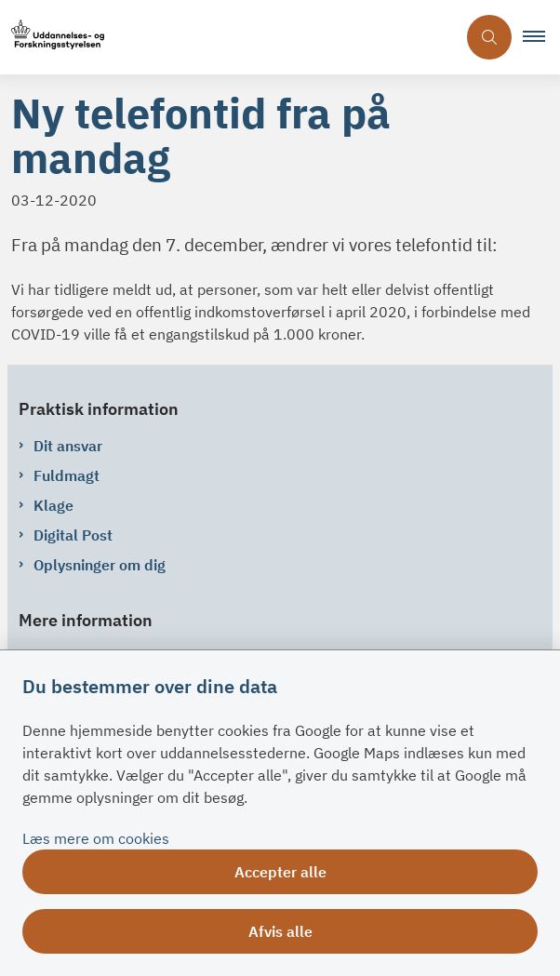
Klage (53, 505)
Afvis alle (280, 931)
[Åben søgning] (489, 37)
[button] (541, 37)
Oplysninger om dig (100, 565)
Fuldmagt (67, 475)
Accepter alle (280, 872)
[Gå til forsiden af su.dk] (228, 38)
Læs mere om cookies (96, 838)
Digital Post (73, 535)
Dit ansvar (68, 446)
